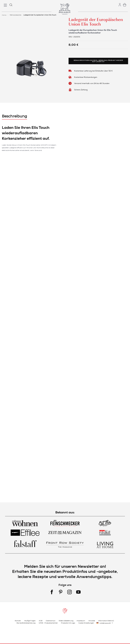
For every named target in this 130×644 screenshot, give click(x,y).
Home (4, 15)
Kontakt (18, 621)
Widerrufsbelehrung (66, 621)
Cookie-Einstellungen (86, 623)
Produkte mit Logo (68, 623)
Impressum (81, 621)
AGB (41, 621)
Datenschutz (51, 621)
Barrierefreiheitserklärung (26, 623)
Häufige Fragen (30, 621)
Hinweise (92, 621)
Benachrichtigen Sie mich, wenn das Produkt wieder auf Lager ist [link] (98, 61)
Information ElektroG (106, 621)
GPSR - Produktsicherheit (48, 623)
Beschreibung (14, 116)
